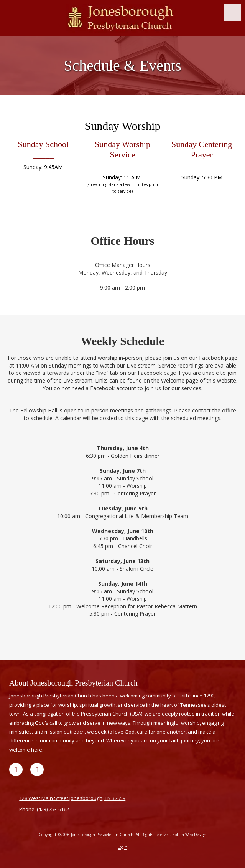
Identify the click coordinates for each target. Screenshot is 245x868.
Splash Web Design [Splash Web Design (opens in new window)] (189, 835)
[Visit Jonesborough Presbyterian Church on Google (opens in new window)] (16, 769)
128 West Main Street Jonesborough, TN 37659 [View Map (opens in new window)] (72, 798)
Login (122, 847)
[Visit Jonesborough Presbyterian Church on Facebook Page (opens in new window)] (37, 769)
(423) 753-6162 (53, 809)
